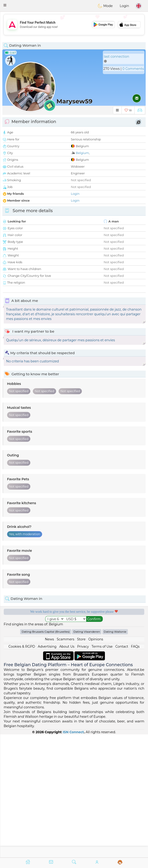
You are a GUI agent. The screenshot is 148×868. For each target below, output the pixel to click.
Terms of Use (102, 769)
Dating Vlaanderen (87, 754)
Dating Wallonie (115, 754)
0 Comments (133, 69)
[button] (5, 5)
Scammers (65, 762)
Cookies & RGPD (22, 769)
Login (124, 6)
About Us (67, 769)
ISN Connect (73, 855)
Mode (105, 6)
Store (81, 762)
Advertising (47, 769)
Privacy (83, 769)
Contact (122, 769)
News (50, 762)
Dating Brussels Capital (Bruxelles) (46, 754)
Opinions (96, 762)
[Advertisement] (74, 25)
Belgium (82, 153)
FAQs (135, 769)
